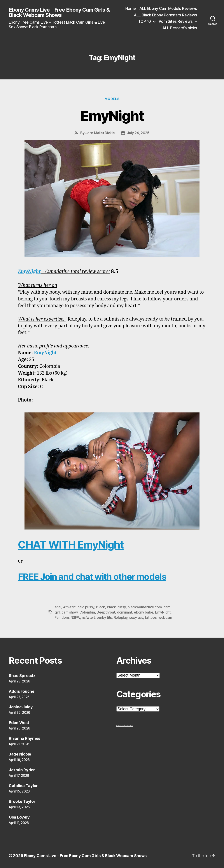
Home (131, 8)
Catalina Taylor (23, 786)
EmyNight (112, 116)
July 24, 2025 (138, 133)
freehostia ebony (120, 726)
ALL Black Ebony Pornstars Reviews (165, 15)
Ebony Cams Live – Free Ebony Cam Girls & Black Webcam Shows (85, 856)
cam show (69, 612)
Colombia (87, 612)
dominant (125, 612)
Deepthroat (106, 612)
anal (58, 607)
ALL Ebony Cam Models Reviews (168, 8)
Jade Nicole (20, 754)
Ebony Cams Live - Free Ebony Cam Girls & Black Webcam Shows (59, 12)
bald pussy (86, 607)
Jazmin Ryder (22, 770)
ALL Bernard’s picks (180, 28)
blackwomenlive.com (145, 607)
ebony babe (143, 612)
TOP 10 (145, 21)
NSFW (75, 617)
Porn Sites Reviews (176, 21)
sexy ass (136, 617)
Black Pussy (116, 607)
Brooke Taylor (22, 801)
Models (112, 99)
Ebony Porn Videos (129, 726)
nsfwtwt (88, 617)
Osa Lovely (19, 817)
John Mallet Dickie (100, 133)
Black (101, 607)
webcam (165, 617)
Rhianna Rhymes (24, 738)
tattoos (151, 617)
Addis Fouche (22, 691)
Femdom (62, 617)
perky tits (104, 617)
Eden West (19, 723)
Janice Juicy (21, 707)
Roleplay (121, 617)
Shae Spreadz (22, 676)
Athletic (69, 607)
